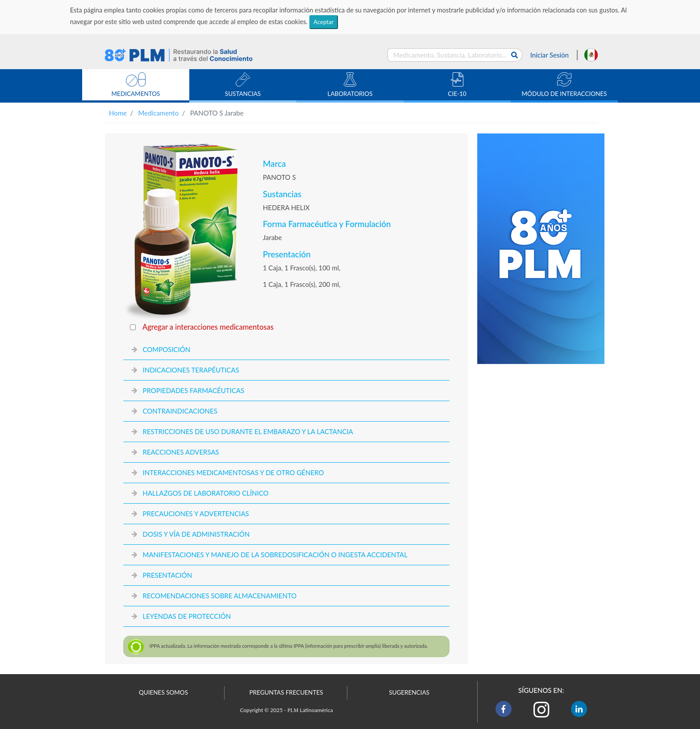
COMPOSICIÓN (166, 349)
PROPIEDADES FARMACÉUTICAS (193, 390)
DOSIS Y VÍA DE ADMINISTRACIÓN (196, 534)
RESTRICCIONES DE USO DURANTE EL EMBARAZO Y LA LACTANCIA (248, 431)
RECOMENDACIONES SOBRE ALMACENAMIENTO (219, 596)
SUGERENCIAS (409, 692)
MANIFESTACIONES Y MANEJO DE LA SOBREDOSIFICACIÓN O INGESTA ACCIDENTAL (275, 555)
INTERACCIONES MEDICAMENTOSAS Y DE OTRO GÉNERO (233, 472)
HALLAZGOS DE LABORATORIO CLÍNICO (205, 493)
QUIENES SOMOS (163, 692)
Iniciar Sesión (550, 55)
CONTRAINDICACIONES (180, 411)
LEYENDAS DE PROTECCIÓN (187, 616)
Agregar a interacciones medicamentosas (208, 327)
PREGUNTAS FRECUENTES (286, 692)
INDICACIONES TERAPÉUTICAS (191, 370)
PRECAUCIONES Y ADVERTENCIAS (196, 514)
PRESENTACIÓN (167, 575)
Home (118, 113)
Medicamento (159, 113)
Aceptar (323, 22)
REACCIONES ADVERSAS (181, 452)
